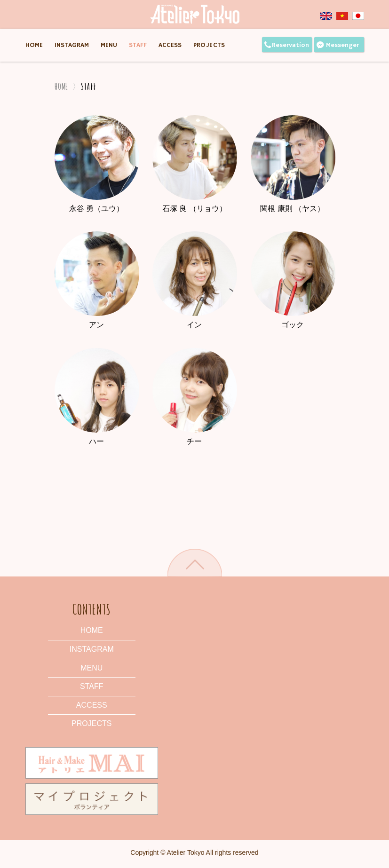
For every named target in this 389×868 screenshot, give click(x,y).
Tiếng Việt (344, 16)
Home (34, 45)
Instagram (72, 45)
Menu (109, 45)
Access (170, 45)
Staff (138, 45)
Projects (209, 45)
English (328, 16)
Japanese (358, 16)
